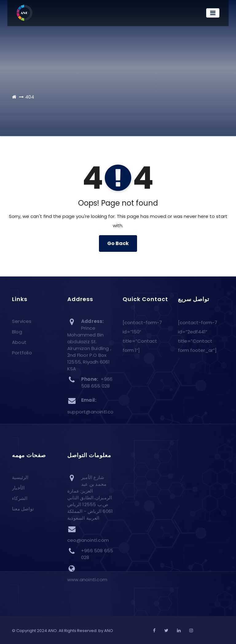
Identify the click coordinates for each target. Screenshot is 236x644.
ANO (109, 631)
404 (30, 97)
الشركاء (20, 499)
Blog (17, 332)
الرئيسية (20, 478)
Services (22, 321)
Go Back (118, 243)
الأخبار (18, 488)
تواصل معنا (23, 509)
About (19, 342)
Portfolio (22, 353)
